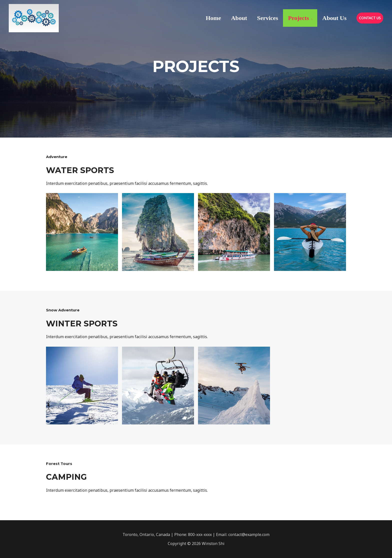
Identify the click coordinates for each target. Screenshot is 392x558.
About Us (334, 18)
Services (267, 18)
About (239, 18)
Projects (298, 18)
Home (213, 18)
